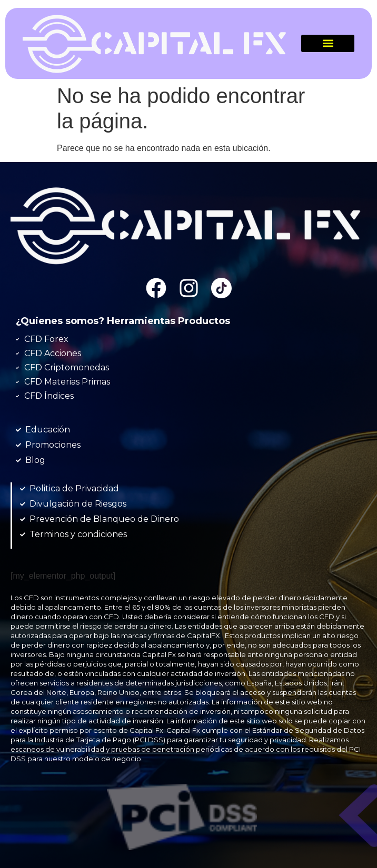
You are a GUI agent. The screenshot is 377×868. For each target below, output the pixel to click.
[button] (328, 43)
